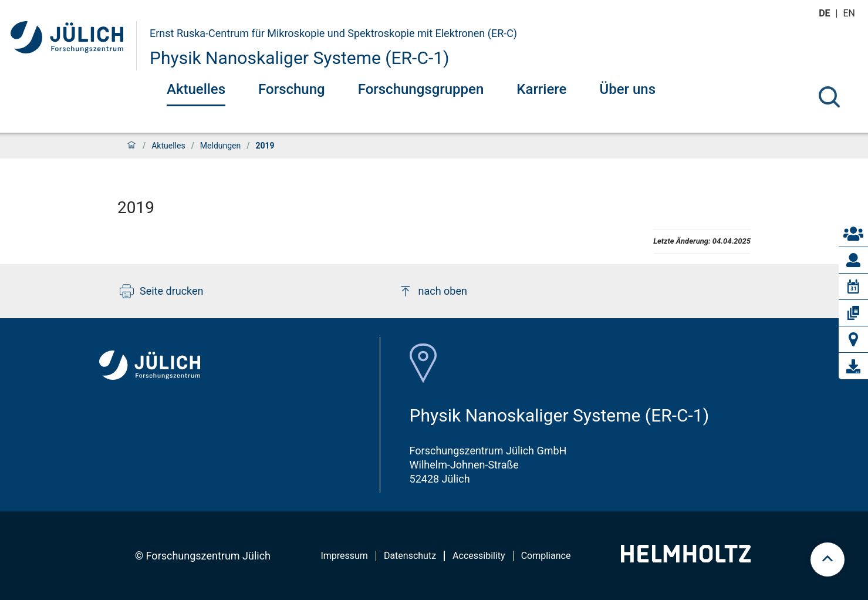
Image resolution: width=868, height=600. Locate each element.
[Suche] (829, 97)
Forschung (292, 89)
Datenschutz (410, 556)
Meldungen (220, 146)
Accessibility (479, 556)
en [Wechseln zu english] (850, 13)
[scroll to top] (828, 559)
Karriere (541, 89)
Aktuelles (196, 89)
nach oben (433, 291)
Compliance (546, 556)
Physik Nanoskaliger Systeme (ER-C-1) (300, 58)
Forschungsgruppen (421, 89)
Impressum (344, 556)
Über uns (627, 89)
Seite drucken (162, 291)
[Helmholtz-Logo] (686, 559)
